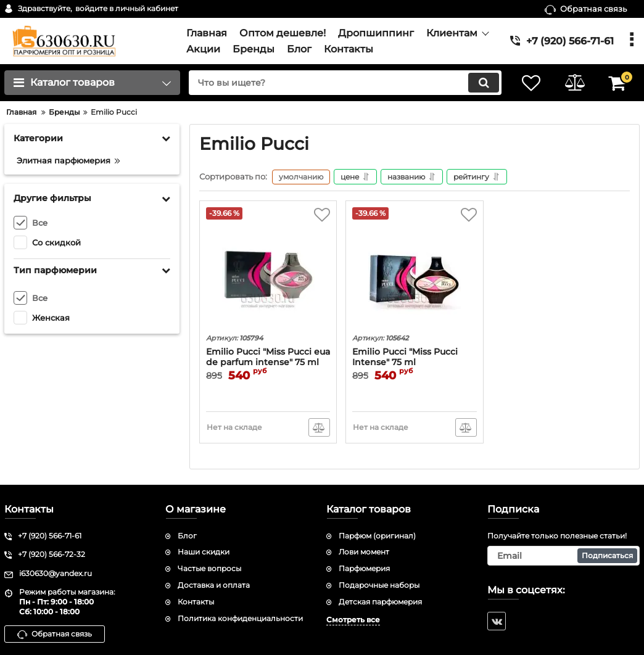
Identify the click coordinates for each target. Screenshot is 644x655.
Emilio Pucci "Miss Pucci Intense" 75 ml (405, 357)
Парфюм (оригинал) (377, 536)
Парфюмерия (364, 568)
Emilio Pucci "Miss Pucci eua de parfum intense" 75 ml (268, 357)
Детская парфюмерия (380, 602)
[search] (345, 83)
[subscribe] (563, 556)
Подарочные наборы (379, 585)
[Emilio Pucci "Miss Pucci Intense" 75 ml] (414, 269)
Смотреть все (353, 620)
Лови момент (364, 552)
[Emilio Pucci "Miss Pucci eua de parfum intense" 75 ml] (268, 269)
